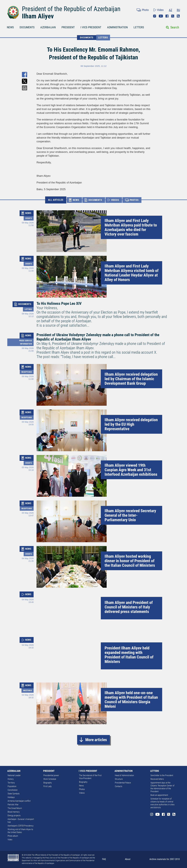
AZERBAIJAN (48, 27)
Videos (82, 793)
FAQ (104, 859)
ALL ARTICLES (56, 200)
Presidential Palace (123, 783)
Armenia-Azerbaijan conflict (19, 801)
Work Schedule (50, 779)
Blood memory (14, 812)
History (11, 779)
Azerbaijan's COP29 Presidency (21, 826)
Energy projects (14, 815)
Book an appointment (159, 795)
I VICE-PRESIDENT (91, 27)
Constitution (13, 790)
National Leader (14, 775)
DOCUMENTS (27, 27)
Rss (178, 16)
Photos (82, 789)
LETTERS (139, 27)
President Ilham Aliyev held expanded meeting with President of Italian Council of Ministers (129, 655)
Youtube (161, 16)
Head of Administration (124, 775)
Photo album (13, 836)
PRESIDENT (68, 27)
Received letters (157, 779)
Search (175, 27)
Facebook (167, 16)
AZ (170, 10)
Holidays (11, 797)
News (81, 786)
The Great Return (15, 808)
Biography (48, 783)
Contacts (119, 786)
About (128, 859)
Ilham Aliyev (38, 16)
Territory (11, 783)
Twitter (173, 16)
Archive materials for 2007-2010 (165, 859)
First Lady (47, 786)
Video (160, 10)
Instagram (155, 16)
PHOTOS (134, 200)
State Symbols (14, 794)
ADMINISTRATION (117, 27)
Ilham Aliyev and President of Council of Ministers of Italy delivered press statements (129, 607)
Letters (103, 38)
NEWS (10, 27)
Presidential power (51, 775)
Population (12, 786)
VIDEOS (115, 200)
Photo (145, 10)
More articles (96, 740)
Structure (119, 779)
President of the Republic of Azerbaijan (71, 9)
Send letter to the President (162, 775)
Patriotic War (13, 805)
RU (178, 10)
